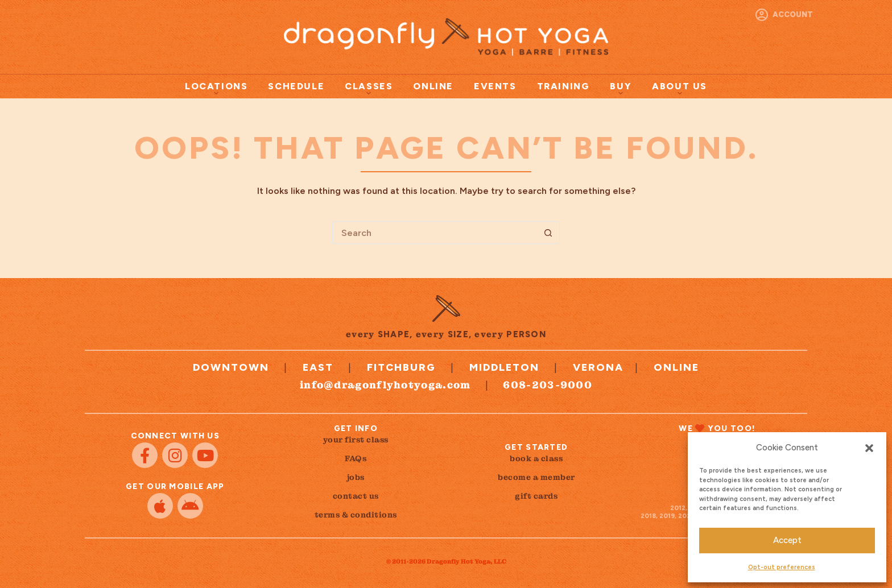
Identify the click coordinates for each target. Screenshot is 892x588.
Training (563, 86)
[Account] (784, 15)
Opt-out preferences (782, 567)
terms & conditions (356, 515)
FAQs (356, 458)
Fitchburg (401, 367)
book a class (536, 458)
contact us (356, 496)
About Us (680, 88)
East (318, 367)
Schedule (296, 86)
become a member (536, 477)
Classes (369, 88)
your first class (356, 440)
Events (495, 86)
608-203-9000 (548, 385)
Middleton (504, 367)
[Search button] (548, 233)
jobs (356, 477)
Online (433, 86)
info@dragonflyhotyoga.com (385, 385)
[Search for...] (435, 233)
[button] (869, 448)
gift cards (536, 496)
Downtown (231, 367)
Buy (621, 88)
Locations (216, 88)
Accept (787, 540)
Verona (598, 367)
